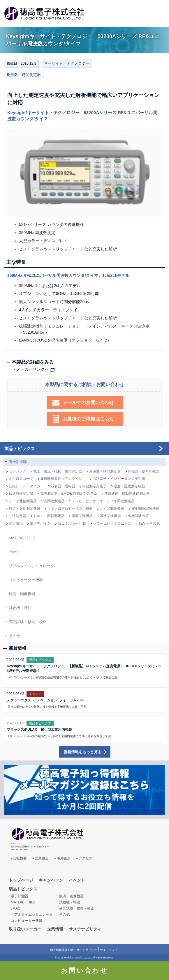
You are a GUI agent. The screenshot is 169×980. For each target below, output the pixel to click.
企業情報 (55, 929)
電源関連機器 (82, 516)
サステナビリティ (85, 929)
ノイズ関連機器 (112, 509)
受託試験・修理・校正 (28, 622)
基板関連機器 (110, 516)
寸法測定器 (17, 516)
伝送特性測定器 (21, 493)
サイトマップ (109, 950)
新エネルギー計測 (72, 523)
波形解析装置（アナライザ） (63, 479)
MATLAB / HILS (22, 538)
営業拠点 (42, 858)
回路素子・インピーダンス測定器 (119, 479)
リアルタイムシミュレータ (31, 566)
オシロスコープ (21, 479)
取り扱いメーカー (25, 929)
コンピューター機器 (26, 580)
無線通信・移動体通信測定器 (127, 493)
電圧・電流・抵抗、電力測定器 (58, 471)
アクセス (85, 858)
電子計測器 (18, 462)
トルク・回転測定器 (49, 516)
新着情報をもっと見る (82, 752)
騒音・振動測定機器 (24, 509)
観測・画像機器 (22, 594)
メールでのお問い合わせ (88, 403)
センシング (17, 471)
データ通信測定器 (23, 501)
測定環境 (16, 523)
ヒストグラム (31, 249)
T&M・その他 (149, 523)
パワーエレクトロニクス (112, 523)
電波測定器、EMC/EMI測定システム (69, 493)
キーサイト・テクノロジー (67, 63)
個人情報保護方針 (62, 950)
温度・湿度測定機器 (129, 486)
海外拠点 (64, 858)
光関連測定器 (54, 501)
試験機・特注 (20, 608)
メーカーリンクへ (33, 369)
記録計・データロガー (26, 486)
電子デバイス (40, 523)
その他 (14, 636)
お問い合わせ (85, 971)
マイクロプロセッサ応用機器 (70, 509)
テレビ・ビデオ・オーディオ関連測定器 (103, 501)
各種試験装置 (138, 516)
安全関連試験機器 (145, 509)
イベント (77, 880)
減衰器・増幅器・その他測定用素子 (79, 486)
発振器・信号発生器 (144, 471)
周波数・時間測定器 (24, 75)
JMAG (14, 552)
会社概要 (20, 858)
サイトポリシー (87, 950)
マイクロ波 (131, 326)
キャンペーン (51, 880)
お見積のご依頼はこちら (88, 419)
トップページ (21, 880)
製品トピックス (20, 449)
